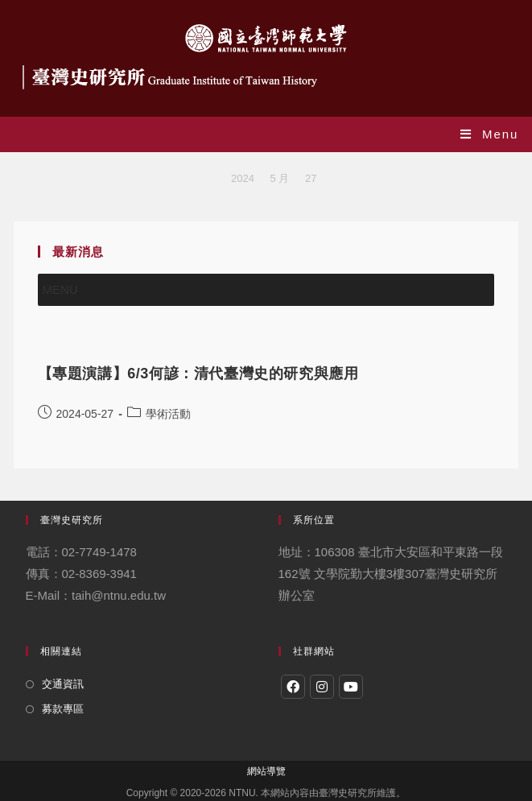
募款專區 (63, 709)
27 (311, 178)
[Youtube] (351, 687)
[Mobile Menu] (490, 134)
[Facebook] (293, 687)
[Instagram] (322, 687)
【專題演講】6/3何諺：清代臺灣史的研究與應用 (198, 374)
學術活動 (168, 414)
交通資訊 (63, 684)
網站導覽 (266, 771)
